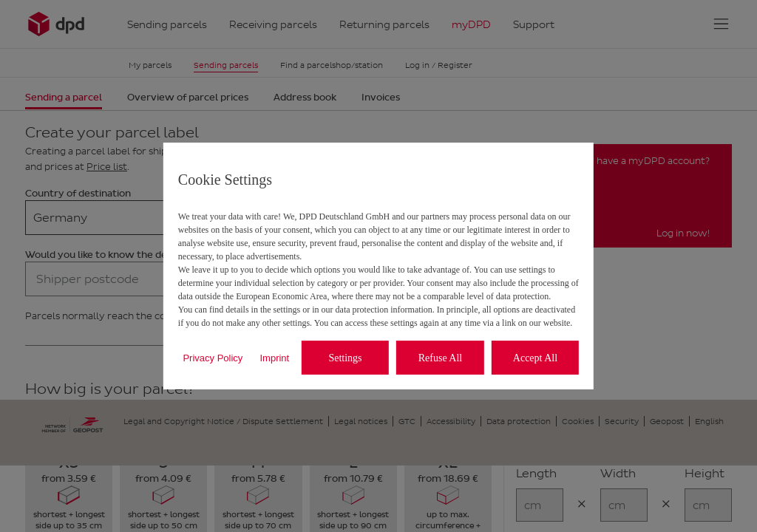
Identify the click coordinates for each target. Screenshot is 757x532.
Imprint (274, 358)
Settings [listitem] (345, 358)
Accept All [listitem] (535, 358)
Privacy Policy (213, 358)
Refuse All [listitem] (441, 358)
